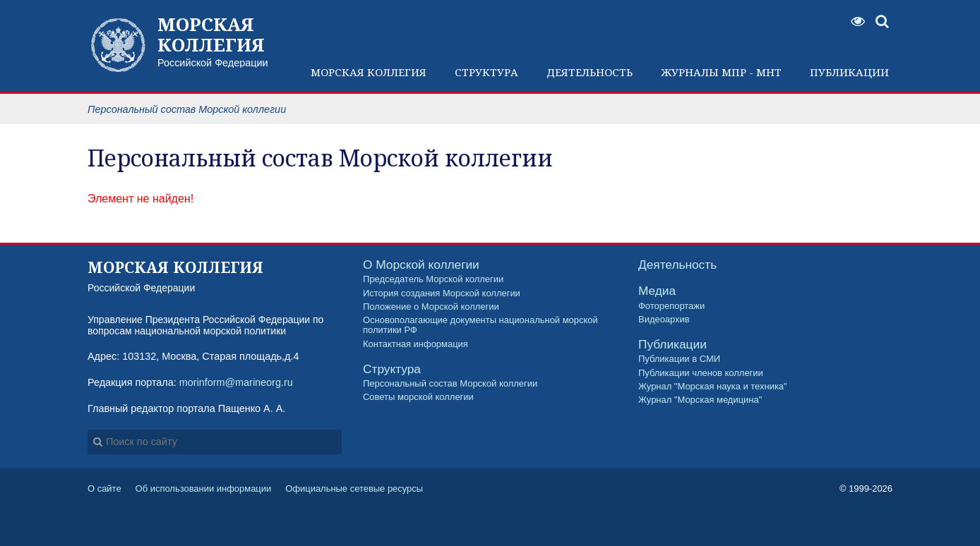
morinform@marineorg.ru (236, 382)
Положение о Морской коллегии (431, 307)
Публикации (673, 345)
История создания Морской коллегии (442, 293)
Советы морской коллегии (418, 397)
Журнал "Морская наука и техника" (713, 387)
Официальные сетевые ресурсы (354, 489)
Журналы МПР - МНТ (721, 72)
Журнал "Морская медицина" (700, 400)
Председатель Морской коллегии (433, 279)
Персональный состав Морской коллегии (450, 384)
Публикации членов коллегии (701, 373)
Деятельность (677, 265)
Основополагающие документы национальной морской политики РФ (480, 325)
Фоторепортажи (671, 306)
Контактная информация (416, 344)
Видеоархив (664, 320)
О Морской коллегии (421, 265)
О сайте (104, 489)
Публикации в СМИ (679, 359)
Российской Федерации (220, 41)
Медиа (657, 291)
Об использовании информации (204, 489)
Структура (392, 369)
